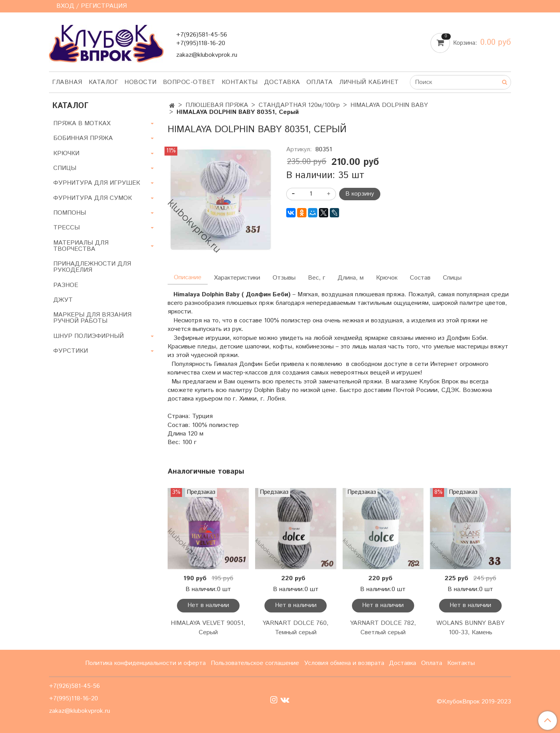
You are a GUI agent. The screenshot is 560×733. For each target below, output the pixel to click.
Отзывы (284, 278)
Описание (188, 277)
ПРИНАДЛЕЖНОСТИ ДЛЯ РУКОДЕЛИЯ (92, 267)
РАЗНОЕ (66, 285)
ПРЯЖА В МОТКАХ (82, 123)
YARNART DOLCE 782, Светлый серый (383, 628)
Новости (141, 82)
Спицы (452, 278)
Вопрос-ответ (189, 82)
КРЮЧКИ (66, 153)
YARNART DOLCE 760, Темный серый (296, 628)
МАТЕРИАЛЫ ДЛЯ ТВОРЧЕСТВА (81, 246)
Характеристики (237, 278)
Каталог (104, 82)
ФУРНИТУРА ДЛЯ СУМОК (93, 198)
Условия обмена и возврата (344, 663)
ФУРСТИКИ (71, 351)
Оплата (320, 82)
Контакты (240, 82)
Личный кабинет (369, 82)
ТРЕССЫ (66, 228)
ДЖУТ (63, 300)
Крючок (387, 278)
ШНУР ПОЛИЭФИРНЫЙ (88, 336)
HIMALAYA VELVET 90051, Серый (208, 628)
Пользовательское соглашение (255, 663)
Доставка (282, 82)
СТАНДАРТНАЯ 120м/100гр (299, 105)
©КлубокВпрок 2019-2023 (474, 702)
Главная (67, 82)
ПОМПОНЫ (70, 213)
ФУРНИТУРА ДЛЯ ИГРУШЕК (97, 183)
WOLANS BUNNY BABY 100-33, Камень (470, 628)
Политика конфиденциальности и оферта (145, 663)
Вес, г (317, 278)
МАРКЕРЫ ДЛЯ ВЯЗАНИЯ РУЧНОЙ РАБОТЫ (92, 318)
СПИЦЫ (65, 168)
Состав (420, 278)
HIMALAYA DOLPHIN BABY (389, 105)
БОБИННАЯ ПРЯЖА (83, 138)
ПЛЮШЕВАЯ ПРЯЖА (217, 105)
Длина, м (351, 278)
